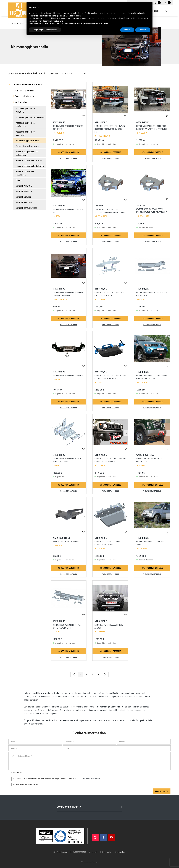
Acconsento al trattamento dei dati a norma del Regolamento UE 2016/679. (57, 779)
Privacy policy (106, 852)
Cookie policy (120, 852)
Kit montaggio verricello (27, 141)
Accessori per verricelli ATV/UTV (26, 110)
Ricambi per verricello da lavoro (30, 166)
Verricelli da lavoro (24, 191)
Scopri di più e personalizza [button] (45, 30)
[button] (84, 100)
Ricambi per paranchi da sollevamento (27, 153)
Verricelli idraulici (23, 197)
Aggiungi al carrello (69, 152)
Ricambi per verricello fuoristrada (25, 173)
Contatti (156, 11)
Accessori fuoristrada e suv (25, 84)
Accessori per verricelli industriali (26, 133)
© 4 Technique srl (60, 852)
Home (10, 23)
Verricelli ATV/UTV (24, 186)
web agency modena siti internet (90, 862)
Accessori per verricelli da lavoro (30, 117)
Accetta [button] (143, 30)
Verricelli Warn (20, 102)
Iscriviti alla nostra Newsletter (26, 784)
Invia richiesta (162, 791)
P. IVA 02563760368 (78, 852)
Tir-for (19, 180)
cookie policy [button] (75, 16)
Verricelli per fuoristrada (26, 208)
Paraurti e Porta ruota (24, 96)
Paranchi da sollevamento (27, 146)
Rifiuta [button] (127, 30)
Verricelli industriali (24, 202)
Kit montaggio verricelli (24, 91)
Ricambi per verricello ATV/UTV (30, 160)
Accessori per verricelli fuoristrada (26, 124)
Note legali (93, 852)
